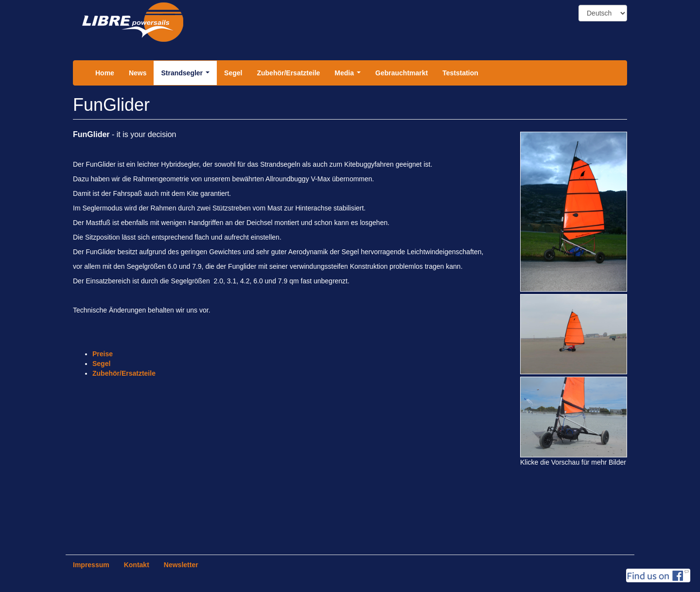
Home (105, 73)
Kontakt (137, 565)
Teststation (460, 73)
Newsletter (181, 565)
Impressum (91, 565)
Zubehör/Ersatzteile (288, 73)
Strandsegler (187, 76)
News (138, 73)
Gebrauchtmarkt (402, 73)
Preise (103, 354)
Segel (233, 73)
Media (349, 76)
